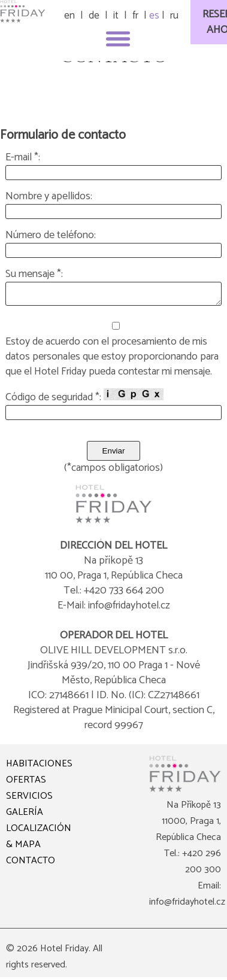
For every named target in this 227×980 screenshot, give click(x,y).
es (154, 16)
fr (135, 16)
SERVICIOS (29, 800)
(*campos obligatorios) (113, 472)
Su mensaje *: (34, 274)
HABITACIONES (39, 767)
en (69, 16)
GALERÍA (25, 816)
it (116, 16)
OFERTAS (26, 783)
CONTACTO (31, 864)
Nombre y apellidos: (49, 197)
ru (174, 16)
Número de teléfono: (51, 235)
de (94, 16)
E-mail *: (23, 158)
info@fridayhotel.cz (187, 906)
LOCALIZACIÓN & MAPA (39, 840)
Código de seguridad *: (84, 400)
